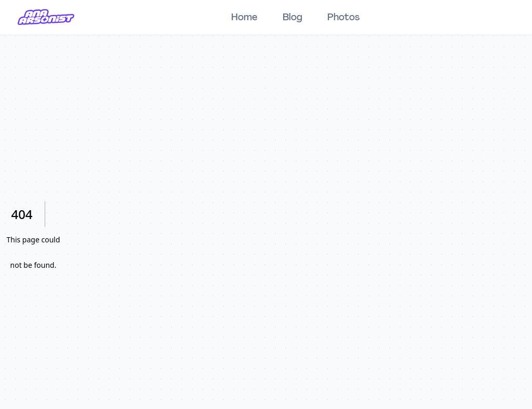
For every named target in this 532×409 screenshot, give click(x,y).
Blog (292, 18)
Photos (343, 18)
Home (244, 18)
